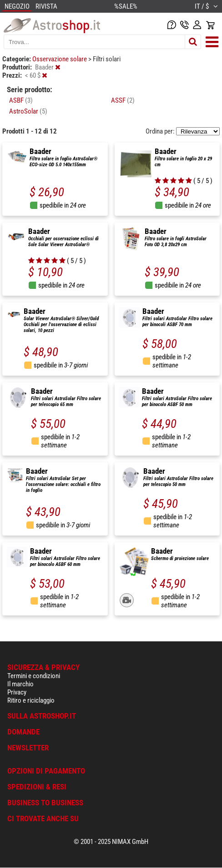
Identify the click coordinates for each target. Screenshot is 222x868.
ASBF (21, 100)
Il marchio (20, 684)
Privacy (17, 692)
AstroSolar (28, 111)
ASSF (123, 100)
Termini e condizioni (34, 676)
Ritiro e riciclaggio (31, 700)
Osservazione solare (60, 59)
